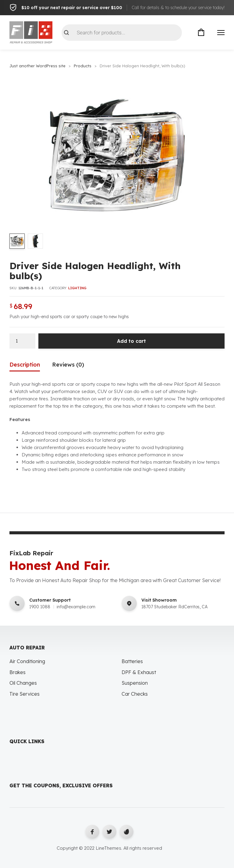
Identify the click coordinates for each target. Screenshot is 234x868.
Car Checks (135, 694)
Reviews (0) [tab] (68, 365)
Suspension (135, 683)
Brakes (18, 672)
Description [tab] (25, 365)
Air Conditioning (27, 662)
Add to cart (131, 341)
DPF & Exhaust (139, 672)
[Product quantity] (22, 341)
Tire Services (25, 694)
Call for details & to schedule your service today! (178, 8)
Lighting (77, 288)
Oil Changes (23, 683)
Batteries (132, 662)
